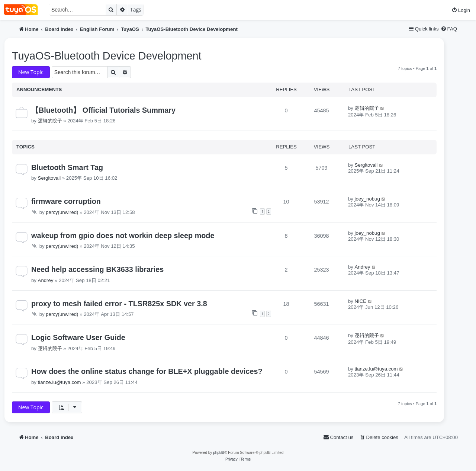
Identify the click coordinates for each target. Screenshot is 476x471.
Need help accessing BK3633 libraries (97, 269)
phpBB (219, 453)
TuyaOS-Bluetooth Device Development (107, 56)
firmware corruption (66, 201)
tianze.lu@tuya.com (59, 382)
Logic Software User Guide (78, 337)
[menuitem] (461, 10)
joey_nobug (367, 199)
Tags (136, 9)
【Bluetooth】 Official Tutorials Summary (103, 110)
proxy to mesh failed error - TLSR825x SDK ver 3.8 (119, 304)
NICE (361, 301)
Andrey (46, 280)
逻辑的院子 (50, 121)
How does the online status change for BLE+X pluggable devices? (147, 371)
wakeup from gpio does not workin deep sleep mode (123, 235)
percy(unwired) (62, 212)
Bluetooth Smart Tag (67, 167)
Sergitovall (49, 178)
